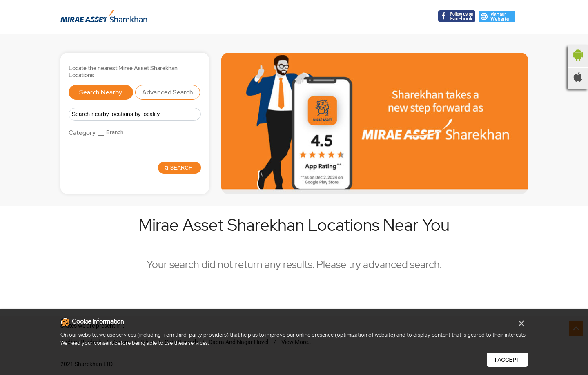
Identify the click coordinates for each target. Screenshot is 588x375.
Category (82, 133)
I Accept (507, 360)
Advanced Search (168, 92)
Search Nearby (101, 92)
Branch (115, 132)
